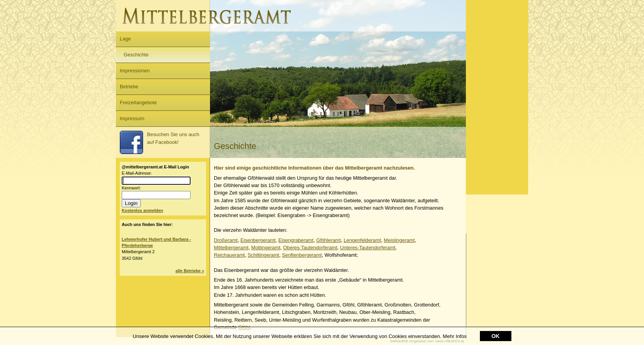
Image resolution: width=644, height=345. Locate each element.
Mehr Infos (455, 337)
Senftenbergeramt (302, 255)
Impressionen (135, 71)
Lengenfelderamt (362, 240)
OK (496, 336)
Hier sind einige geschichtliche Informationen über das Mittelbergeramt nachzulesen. (314, 168)
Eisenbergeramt (258, 240)
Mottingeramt (266, 248)
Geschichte (136, 55)
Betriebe (129, 87)
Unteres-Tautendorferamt (367, 248)
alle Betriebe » (190, 271)
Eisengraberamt (296, 240)
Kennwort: (131, 188)
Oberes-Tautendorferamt (310, 248)
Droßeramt (226, 240)
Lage (125, 39)
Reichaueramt (229, 255)
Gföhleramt (328, 240)
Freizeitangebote (138, 102)
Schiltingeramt (263, 255)
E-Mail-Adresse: (137, 173)
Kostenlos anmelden (142, 210)
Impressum (132, 118)
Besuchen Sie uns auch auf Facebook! (159, 142)
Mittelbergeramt (231, 248)
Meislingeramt (399, 240)
